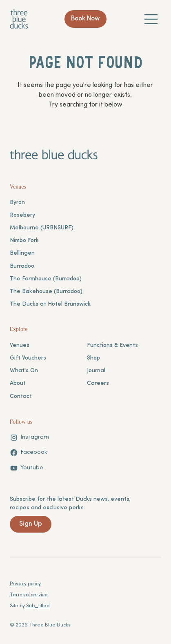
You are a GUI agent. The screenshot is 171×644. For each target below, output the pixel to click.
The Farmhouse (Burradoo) (46, 279)
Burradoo (22, 266)
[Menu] (151, 19)
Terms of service (29, 595)
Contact (21, 396)
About (18, 383)
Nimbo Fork (24, 241)
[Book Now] (86, 19)
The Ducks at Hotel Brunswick (50, 304)
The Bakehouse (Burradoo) (46, 292)
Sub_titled (38, 606)
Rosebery (22, 215)
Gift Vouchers (28, 358)
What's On (24, 371)
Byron (17, 203)
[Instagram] (29, 437)
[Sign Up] (31, 524)
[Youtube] (27, 468)
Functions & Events (112, 345)
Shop (93, 358)
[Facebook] (29, 453)
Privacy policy (25, 584)
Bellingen (22, 253)
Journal (96, 371)
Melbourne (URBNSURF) (42, 228)
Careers (98, 383)
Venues (20, 345)
